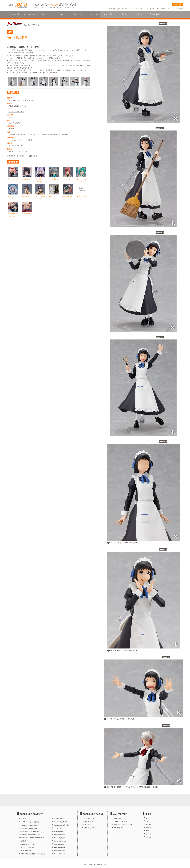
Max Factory (117, 818)
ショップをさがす (148, 9)
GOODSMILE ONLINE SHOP (29, 828)
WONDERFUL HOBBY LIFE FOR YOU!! (32, 838)
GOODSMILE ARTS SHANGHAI (30, 831)
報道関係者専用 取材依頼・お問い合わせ (33, 854)
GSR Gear (87, 825)
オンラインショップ (131, 9)
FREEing (148, 824)
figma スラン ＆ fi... (81, 196)
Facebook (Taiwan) (60, 844)
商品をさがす (115, 9)
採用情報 (180, 9)
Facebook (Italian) (59, 854)
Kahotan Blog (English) (61, 822)
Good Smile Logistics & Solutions (30, 835)
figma (10, 117)
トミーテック (150, 834)
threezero (149, 828)
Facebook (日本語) (60, 835)
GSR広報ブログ (88, 821)
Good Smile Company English (29, 825)
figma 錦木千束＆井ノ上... (13, 213)
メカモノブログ (59, 828)
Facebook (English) (60, 838)
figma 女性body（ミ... (27, 196)
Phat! (147, 821)
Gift (147, 818)
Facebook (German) (60, 847)
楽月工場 (23, 841)
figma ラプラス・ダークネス (40, 178)
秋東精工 (149, 837)
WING (148, 831)
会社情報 (23, 819)
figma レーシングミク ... (81, 178)
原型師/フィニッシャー (27, 847)
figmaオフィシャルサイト (121, 821)
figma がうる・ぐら (13, 196)
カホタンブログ (59, 819)
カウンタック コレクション (92, 828)
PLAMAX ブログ (118, 828)
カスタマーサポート (166, 9)
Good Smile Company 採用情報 (30, 822)
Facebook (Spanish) (60, 851)
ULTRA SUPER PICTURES (28, 844)
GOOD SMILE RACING (90, 818)
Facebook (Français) (60, 841)
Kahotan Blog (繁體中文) (61, 825)
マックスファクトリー (16, 111)
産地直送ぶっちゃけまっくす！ (123, 825)
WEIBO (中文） (59, 831)
